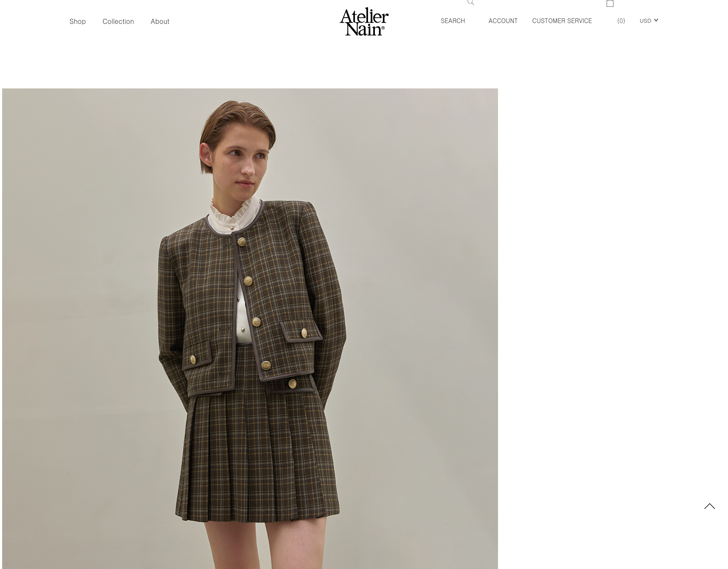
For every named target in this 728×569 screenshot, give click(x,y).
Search (457, 12)
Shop (77, 21)
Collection (118, 21)
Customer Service (562, 21)
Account (503, 21)
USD (645, 20)
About (160, 21)
